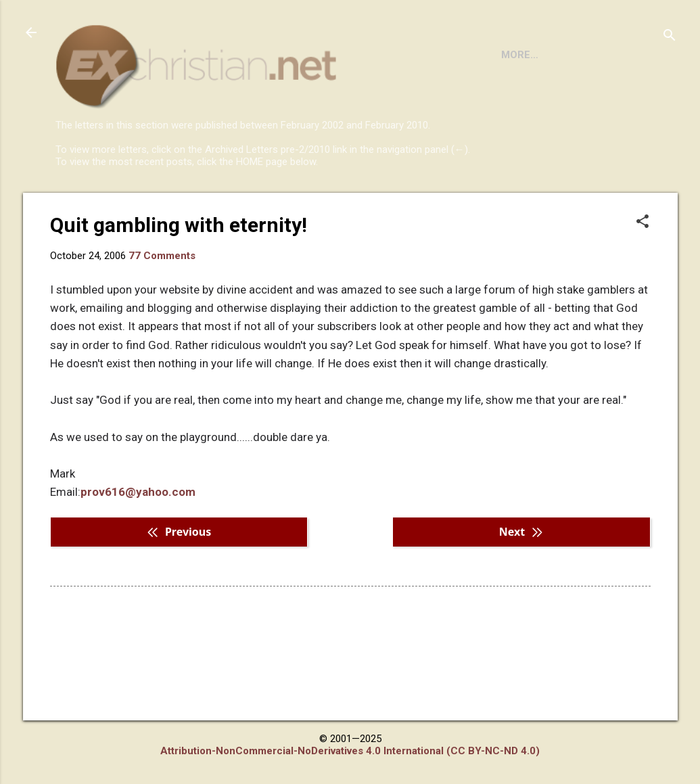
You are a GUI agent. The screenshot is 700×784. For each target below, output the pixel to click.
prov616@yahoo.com (138, 547)
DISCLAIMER (210, 205)
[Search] (670, 37)
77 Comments (162, 311)
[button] (643, 278)
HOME (81, 205)
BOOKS (138, 205)
